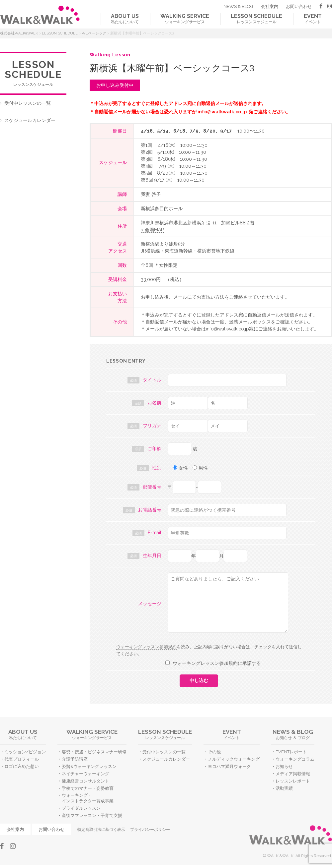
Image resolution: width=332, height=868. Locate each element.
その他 (214, 752)
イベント (313, 19)
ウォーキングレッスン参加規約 (146, 647)
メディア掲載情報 (293, 774)
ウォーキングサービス (185, 19)
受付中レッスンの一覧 (28, 103)
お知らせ (284, 766)
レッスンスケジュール (256, 19)
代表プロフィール (22, 759)
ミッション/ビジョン (25, 752)
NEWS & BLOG (238, 6)
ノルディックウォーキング (234, 759)
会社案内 (270, 6)
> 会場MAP (152, 230)
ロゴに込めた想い (22, 766)
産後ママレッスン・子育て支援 (92, 815)
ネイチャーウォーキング (85, 774)
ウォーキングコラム (295, 759)
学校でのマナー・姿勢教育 (88, 788)
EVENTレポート (291, 752)
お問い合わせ (299, 6)
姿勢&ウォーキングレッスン (89, 766)
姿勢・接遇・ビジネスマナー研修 (94, 752)
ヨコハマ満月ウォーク (229, 766)
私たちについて (125, 19)
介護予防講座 (75, 759)
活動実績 (284, 788)
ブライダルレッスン (81, 808)
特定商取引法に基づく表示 (101, 830)
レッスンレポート (293, 781)
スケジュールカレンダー (30, 120)
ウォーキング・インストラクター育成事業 (88, 798)
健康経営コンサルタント (85, 781)
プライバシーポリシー (150, 830)
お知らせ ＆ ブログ (293, 734)
